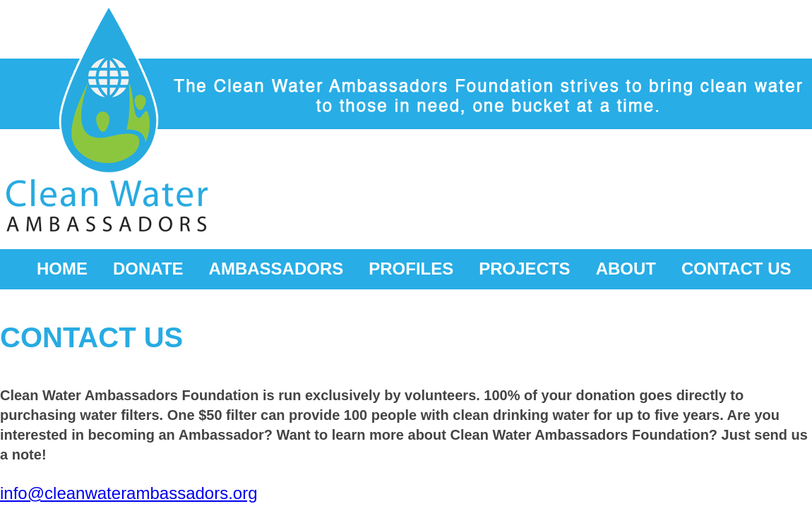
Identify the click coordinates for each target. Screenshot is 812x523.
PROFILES (411, 269)
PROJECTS (524, 269)
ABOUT (626, 269)
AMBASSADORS (276, 269)
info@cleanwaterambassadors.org (129, 493)
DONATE (148, 269)
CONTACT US (736, 269)
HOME (62, 269)
